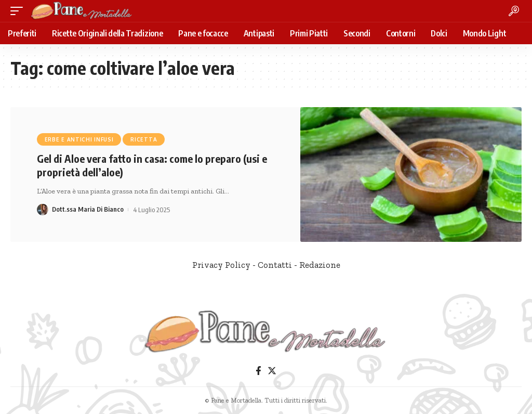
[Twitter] (272, 371)
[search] (514, 11)
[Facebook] (258, 371)
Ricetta (144, 139)
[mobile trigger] (19, 11)
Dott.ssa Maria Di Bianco (88, 210)
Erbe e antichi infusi (79, 139)
